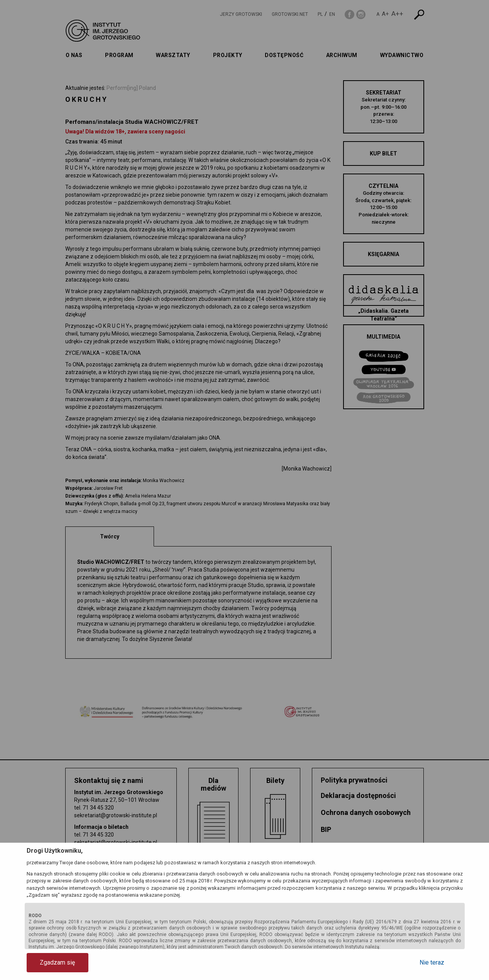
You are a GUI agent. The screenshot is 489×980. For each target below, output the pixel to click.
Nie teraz (432, 962)
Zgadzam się (57, 962)
